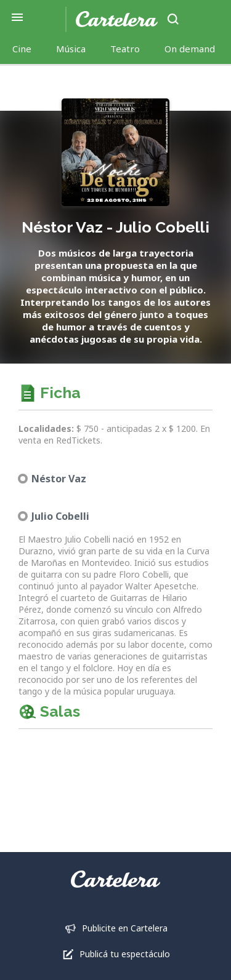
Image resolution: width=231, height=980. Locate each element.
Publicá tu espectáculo (125, 954)
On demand (190, 49)
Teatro (125, 49)
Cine (22, 49)
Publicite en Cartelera (125, 928)
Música (71, 49)
